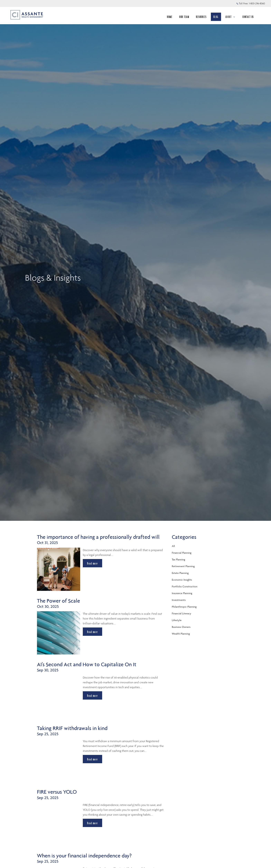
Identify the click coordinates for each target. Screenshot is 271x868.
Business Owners (181, 627)
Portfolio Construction (185, 586)
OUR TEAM (184, 17)
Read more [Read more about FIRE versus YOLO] (92, 823)
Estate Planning (180, 573)
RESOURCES (201, 17)
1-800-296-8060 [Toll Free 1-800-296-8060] (257, 3)
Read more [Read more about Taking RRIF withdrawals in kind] (92, 759)
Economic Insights (182, 580)
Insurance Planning (182, 593)
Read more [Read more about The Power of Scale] (92, 632)
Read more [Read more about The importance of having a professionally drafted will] (92, 563)
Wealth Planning (181, 634)
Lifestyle (177, 620)
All (173, 546)
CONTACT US (248, 17)
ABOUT (230, 17)
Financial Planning (182, 553)
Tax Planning (178, 559)
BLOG (216, 17)
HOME (170, 17)
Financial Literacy (181, 613)
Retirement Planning (183, 566)
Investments (179, 600)
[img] (135, 260)
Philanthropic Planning (184, 607)
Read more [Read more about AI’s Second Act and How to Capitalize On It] (92, 696)
